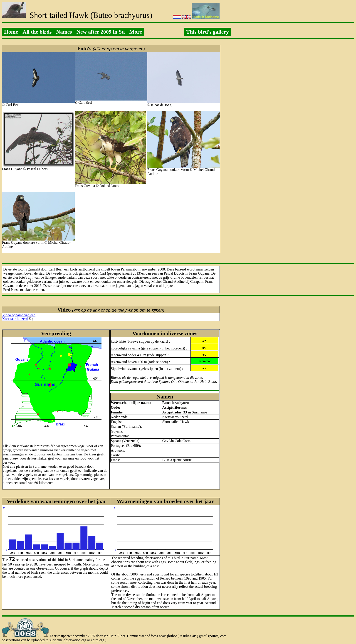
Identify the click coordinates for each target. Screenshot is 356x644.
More (136, 32)
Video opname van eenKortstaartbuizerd (19, 317)
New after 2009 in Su (101, 32)
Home (11, 32)
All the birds (37, 32)
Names (64, 32)
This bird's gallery (208, 32)
